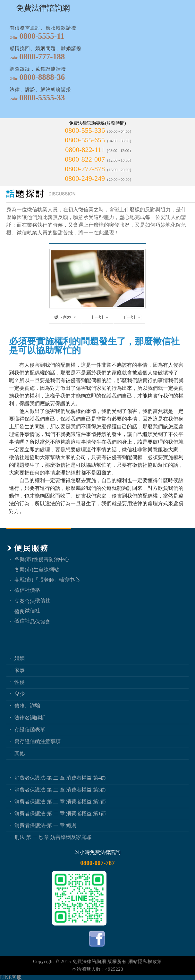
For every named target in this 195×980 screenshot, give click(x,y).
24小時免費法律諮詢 (97, 852)
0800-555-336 (85, 130)
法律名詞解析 (30, 718)
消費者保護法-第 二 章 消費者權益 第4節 (60, 778)
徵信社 (43, 600)
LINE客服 (11, 977)
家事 (20, 670)
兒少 (20, 694)
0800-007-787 (97, 863)
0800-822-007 (85, 159)
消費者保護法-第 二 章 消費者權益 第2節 (60, 802)
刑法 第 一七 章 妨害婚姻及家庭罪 (53, 837)
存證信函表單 (30, 729)
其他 (20, 753)
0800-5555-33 (42, 98)
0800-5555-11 (42, 36)
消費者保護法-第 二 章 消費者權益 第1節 (60, 813)
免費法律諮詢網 (89, 962)
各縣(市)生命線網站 (37, 570)
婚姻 (20, 658)
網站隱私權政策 (145, 962)
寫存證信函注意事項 (38, 741)
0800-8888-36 (42, 77)
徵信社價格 (27, 590)
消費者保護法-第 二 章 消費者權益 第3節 (60, 790)
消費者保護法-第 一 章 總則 (45, 825)
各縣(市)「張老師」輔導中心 (47, 580)
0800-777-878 (85, 169)
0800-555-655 (85, 140)
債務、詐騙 (27, 706)
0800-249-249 (85, 178)
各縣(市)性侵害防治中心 (42, 559)
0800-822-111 (85, 150)
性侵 (20, 682)
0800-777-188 (42, 57)
